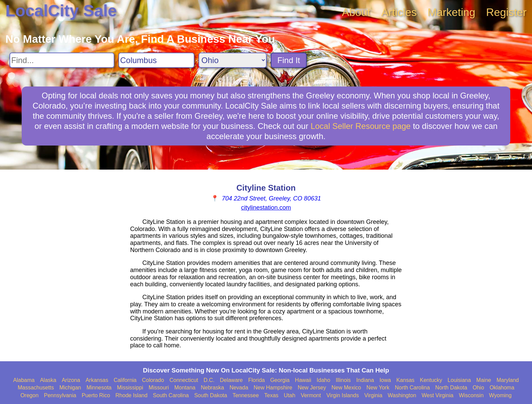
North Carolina (412, 388)
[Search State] (233, 60)
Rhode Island (131, 395)
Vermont (311, 395)
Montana (185, 388)
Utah (290, 395)
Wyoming (500, 395)
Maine (484, 380)
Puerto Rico (96, 395)
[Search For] (62, 60)
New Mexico (346, 388)
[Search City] (156, 60)
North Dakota (451, 388)
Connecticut (184, 380)
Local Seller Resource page (360, 126)
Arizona (71, 380)
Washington (402, 395)
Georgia (280, 380)
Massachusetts (36, 388)
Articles (399, 12)
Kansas (405, 380)
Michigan (70, 388)
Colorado (153, 380)
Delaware (231, 380)
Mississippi (130, 388)
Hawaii (303, 380)
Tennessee (245, 395)
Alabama (24, 380)
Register (506, 12)
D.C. (209, 380)
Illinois (343, 380)
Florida (257, 380)
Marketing (451, 12)
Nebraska (212, 388)
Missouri (159, 388)
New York (378, 388)
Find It (289, 60)
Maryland (508, 380)
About (356, 12)
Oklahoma (502, 388)
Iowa (385, 380)
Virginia (373, 395)
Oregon (29, 395)
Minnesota (99, 388)
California (125, 380)
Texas (271, 395)
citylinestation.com (266, 208)
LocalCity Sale (61, 11)
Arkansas (97, 380)
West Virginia (438, 395)
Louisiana (459, 380)
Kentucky (431, 380)
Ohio (478, 388)
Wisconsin (471, 395)
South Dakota (211, 395)
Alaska (48, 380)
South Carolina (171, 395)
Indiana (365, 380)
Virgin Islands (343, 395)
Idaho (323, 380)
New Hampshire (273, 388)
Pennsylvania (60, 395)
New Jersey (312, 388)
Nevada (239, 388)
